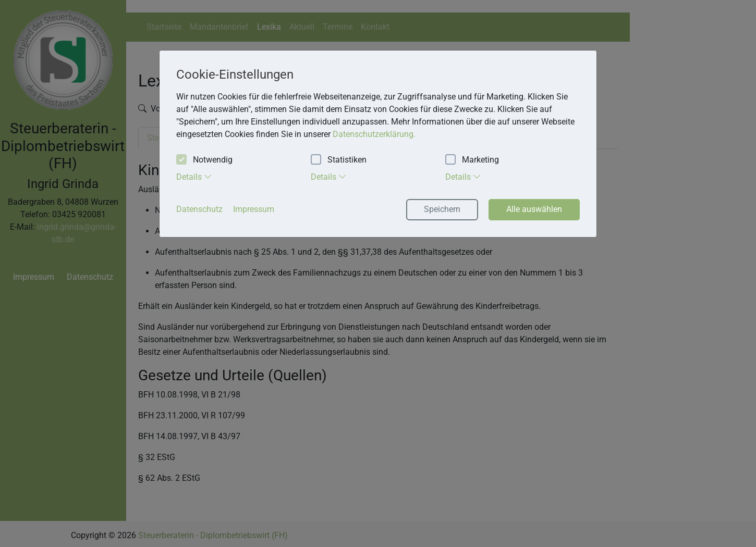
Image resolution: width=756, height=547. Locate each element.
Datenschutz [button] (199, 209)
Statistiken (339, 160)
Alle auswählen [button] (534, 209)
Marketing (472, 160)
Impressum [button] (254, 209)
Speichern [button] (442, 209)
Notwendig (204, 160)
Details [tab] (194, 177)
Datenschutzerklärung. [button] (374, 134)
